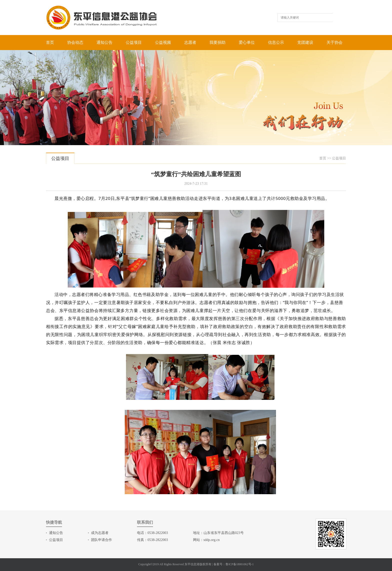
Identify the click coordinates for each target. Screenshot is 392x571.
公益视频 (163, 42)
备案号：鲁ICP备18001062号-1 (234, 564)
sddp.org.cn (212, 540)
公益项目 (134, 42)
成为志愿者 (100, 533)
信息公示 (276, 42)
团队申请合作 (101, 540)
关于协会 (334, 42)
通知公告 (104, 42)
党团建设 (305, 42)
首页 (50, 42)
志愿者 (190, 42)
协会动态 (75, 42)
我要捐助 (217, 42)
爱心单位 (247, 42)
